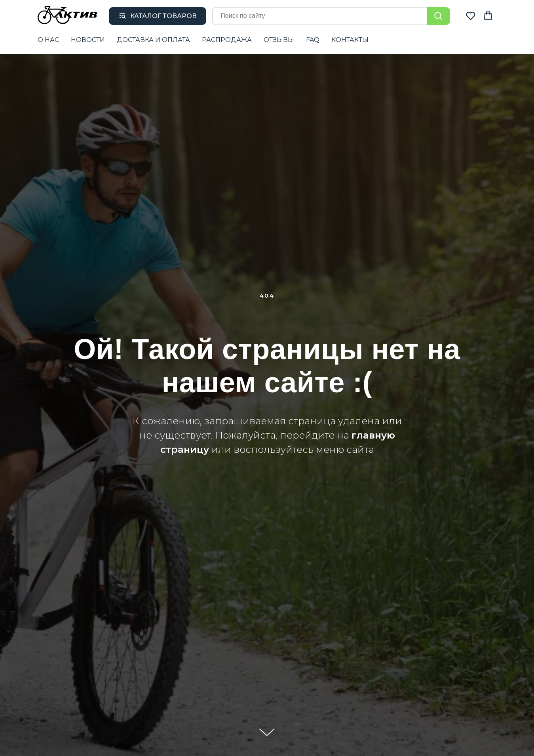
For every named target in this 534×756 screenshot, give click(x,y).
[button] (471, 15)
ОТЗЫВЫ (279, 40)
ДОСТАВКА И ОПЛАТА (153, 40)
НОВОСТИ (88, 40)
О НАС (48, 40)
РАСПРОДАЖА (227, 40)
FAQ (313, 40)
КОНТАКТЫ (350, 40)
